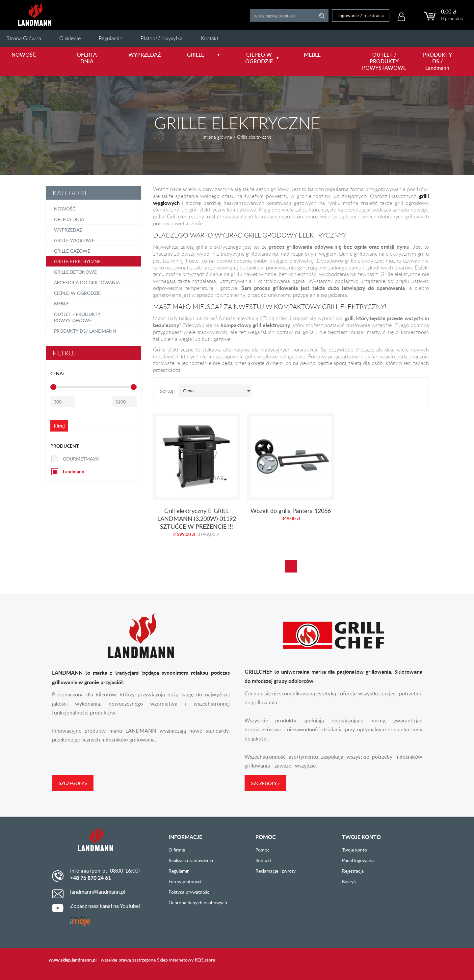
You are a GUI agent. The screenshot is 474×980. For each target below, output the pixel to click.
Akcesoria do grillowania (87, 282)
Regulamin (111, 38)
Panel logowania (358, 860)
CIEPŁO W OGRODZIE (262, 58)
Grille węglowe (74, 240)
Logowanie (345, 15)
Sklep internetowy (175, 960)
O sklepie (70, 38)
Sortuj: (167, 391)
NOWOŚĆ (24, 55)
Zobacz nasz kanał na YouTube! (105, 906)
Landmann (74, 472)
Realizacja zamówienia (191, 860)
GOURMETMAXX (81, 459)
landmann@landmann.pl (98, 892)
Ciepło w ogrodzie (77, 293)
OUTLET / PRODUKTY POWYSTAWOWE (381, 61)
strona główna (218, 137)
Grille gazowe (72, 251)
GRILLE (204, 55)
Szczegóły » (73, 783)
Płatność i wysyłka (162, 38)
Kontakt (210, 38)
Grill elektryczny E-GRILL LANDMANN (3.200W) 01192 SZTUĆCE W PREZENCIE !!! (197, 478)
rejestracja (371, 15)
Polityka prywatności (189, 892)
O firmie (177, 850)
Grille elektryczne (254, 137)
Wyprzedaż (68, 230)
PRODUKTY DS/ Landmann (85, 331)
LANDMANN (35, 14)
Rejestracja (353, 871)
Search (319, 16)
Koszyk (349, 881)
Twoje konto (355, 850)
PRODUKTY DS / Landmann (437, 61)
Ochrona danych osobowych (198, 902)
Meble (61, 304)
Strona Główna (24, 38)
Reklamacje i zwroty (276, 871)
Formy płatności (185, 881)
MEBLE (312, 55)
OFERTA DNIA (87, 58)
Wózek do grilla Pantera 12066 (291, 478)
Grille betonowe (75, 272)
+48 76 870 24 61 (91, 878)
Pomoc (263, 850)
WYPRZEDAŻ (145, 55)
